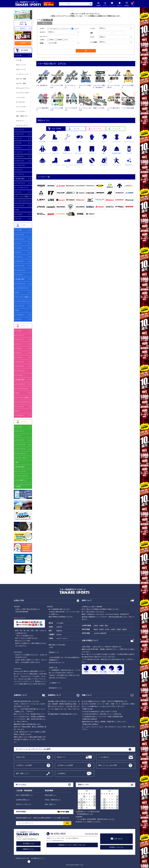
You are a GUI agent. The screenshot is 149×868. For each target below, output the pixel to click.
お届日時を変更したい (23, 800)
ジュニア (76, 29)
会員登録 (23, 43)
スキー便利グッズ (21, 480)
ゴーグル (19, 143)
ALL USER (53, 29)
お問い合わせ (118, 839)
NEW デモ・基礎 (21, 79)
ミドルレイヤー (21, 165)
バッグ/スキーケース (22, 188)
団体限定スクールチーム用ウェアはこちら (72, 845)
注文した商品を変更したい (24, 795)
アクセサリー (20, 315)
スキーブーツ (20, 134)
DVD (17, 210)
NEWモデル (129, 162)
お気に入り (120, 4)
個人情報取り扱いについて (38, 858)
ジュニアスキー (21, 111)
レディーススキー (21, 107)
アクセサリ (19, 214)
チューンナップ (129, 138)
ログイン (23, 28)
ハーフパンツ (20, 174)
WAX (18, 292)
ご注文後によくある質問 (65, 765)
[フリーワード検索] (63, 37)
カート (133, 4)
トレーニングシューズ (67, 163)
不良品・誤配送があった (53, 800)
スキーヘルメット (21, 454)
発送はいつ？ (61, 757)
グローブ (19, 147)
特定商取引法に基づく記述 (22, 858)
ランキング (112, 4)
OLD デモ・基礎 (21, 83)
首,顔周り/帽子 (20, 179)
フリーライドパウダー (23, 93)
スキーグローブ (21, 449)
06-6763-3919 (58, 834)
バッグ (42, 162)
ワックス (19, 192)
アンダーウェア (21, 183)
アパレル (19, 219)
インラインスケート (22, 201)
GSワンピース (80, 150)
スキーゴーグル (21, 445)
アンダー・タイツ (21, 458)
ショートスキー (21, 97)
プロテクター (20, 156)
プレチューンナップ (22, 125)
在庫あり (52, 40)
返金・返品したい (51, 804)
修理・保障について (22, 773)
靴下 (17, 462)
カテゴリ (105, 4)
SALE (66, 40)
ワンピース (19, 170)
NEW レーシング (21, 65)
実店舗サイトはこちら (116, 847)
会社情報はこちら (28, 844)
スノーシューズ (21, 471)
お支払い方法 (20, 757)
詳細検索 (99, 4)
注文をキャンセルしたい (24, 804)
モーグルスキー (21, 102)
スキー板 (19, 55)
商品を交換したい (51, 795)
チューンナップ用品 (22, 196)
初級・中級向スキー (22, 116)
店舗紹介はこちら (28, 849)
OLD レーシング (21, 69)
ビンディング (20, 130)
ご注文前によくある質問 (24, 765)
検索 (91, 4)
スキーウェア (20, 161)
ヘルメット (19, 152)
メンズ (60, 29)
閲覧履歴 (127, 4)
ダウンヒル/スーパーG (23, 88)
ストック (19, 138)
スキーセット (20, 121)
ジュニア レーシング (22, 74)
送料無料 (60, 40)
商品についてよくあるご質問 (108, 765)
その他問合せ (61, 773)
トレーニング (20, 205)
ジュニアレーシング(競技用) (22, 486)
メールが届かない (104, 757)
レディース (68, 29)
